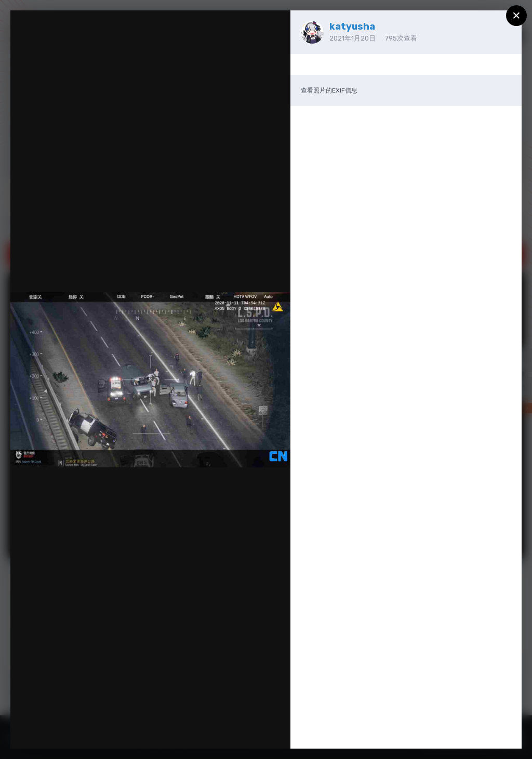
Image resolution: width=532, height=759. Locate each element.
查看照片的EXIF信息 (329, 90)
